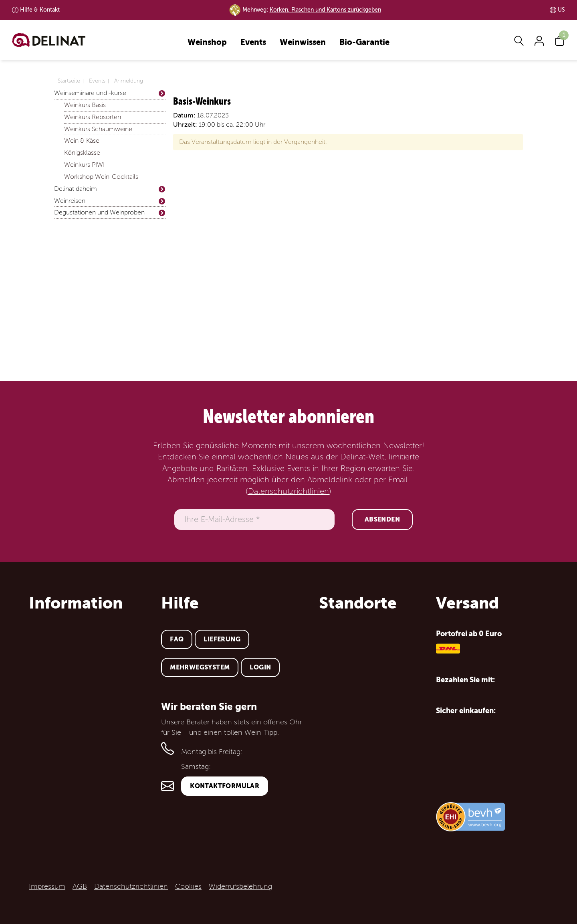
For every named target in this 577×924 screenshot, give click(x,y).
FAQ (177, 639)
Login (260, 667)
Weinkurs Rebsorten (93, 117)
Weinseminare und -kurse (110, 93)
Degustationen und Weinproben (110, 213)
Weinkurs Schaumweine (98, 129)
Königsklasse (82, 153)
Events (253, 43)
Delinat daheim (110, 189)
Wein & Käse (82, 141)
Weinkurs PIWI (84, 165)
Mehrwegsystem (200, 667)
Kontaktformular (225, 786)
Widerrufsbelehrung (240, 886)
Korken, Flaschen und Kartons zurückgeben (325, 10)
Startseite (69, 81)
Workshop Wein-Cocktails (101, 177)
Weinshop (207, 43)
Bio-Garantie (364, 43)
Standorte (358, 603)
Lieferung (222, 639)
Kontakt (40, 10)
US (561, 10)
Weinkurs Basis (85, 105)
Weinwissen (303, 43)
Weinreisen (110, 201)
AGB (80, 886)
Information (76, 603)
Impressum (47, 886)
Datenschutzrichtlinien (288, 491)
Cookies (188, 886)
